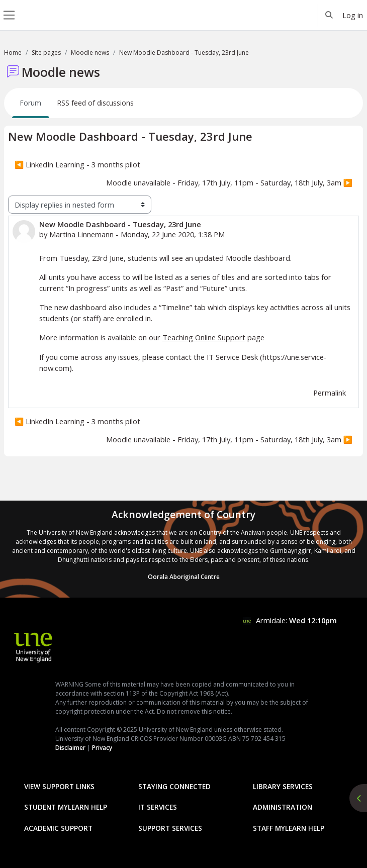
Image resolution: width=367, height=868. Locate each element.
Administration (283, 807)
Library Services (283, 786)
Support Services (170, 828)
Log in (353, 15)
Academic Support (58, 828)
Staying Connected (174, 786)
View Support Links (59, 786)
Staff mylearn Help (289, 828)
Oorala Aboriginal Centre (184, 577)
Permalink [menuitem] (330, 393)
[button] (329, 15)
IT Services (158, 807)
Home (13, 53)
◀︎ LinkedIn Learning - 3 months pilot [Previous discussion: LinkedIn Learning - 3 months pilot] (77, 164)
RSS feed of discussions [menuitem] (96, 103)
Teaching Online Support (204, 337)
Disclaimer (70, 748)
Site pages (46, 53)
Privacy (102, 748)
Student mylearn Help (66, 807)
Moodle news (90, 53)
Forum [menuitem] (31, 103)
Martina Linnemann (81, 234)
